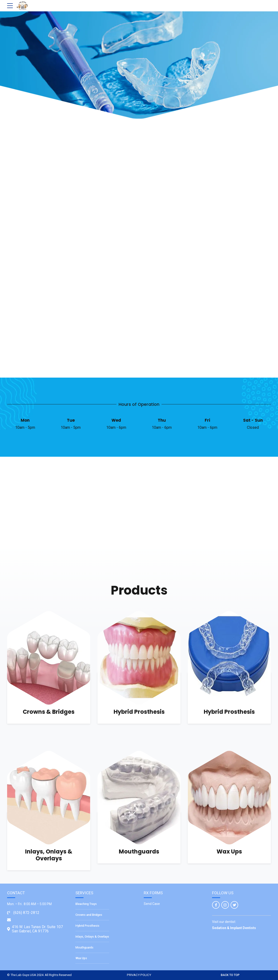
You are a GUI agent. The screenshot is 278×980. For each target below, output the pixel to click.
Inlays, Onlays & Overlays (49, 855)
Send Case (152, 904)
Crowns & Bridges (49, 712)
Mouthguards (139, 851)
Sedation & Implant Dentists (234, 928)
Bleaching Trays (86, 904)
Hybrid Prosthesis (139, 712)
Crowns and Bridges (89, 915)
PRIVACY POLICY (139, 975)
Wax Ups (229, 851)
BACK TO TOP (230, 975)
